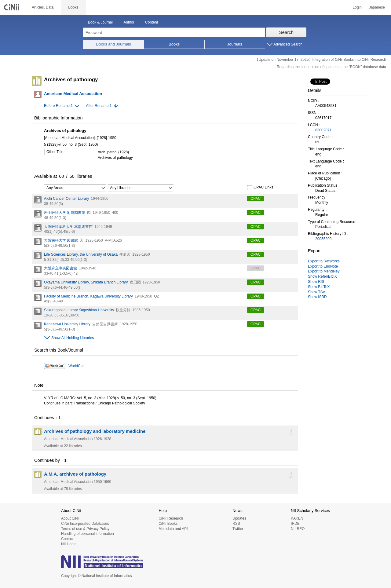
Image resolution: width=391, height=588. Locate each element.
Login (357, 7)
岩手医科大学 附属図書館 (65, 213)
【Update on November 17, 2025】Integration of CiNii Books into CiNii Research (320, 60)
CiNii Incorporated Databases (85, 524)
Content (152, 22)
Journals (235, 44)
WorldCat (76, 366)
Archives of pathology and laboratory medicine (95, 431)
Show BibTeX (319, 287)
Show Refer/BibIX (322, 276)
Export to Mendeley (324, 271)
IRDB (295, 524)
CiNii (12, 7)
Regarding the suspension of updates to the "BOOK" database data (331, 67)
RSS (236, 524)
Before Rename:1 (58, 106)
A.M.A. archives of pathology (75, 474)
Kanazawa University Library (67, 324)
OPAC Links (260, 188)
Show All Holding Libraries (73, 338)
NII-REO (298, 529)
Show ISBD (317, 297)
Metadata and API (173, 529)
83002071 (323, 130)
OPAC (256, 199)
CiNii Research (171, 518)
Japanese (377, 7)
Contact (67, 539)
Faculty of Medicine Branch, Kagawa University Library (88, 296)
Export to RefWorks (324, 261)
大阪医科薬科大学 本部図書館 (68, 227)
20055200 (323, 239)
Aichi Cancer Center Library (66, 199)
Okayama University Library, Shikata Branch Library (86, 282)
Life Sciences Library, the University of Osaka (81, 254)
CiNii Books (168, 524)
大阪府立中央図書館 (60, 268)
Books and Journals (114, 44)
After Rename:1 (99, 106)
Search (287, 32)
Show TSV (316, 292)
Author (129, 22)
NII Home (69, 544)
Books (174, 44)
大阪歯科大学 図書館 (61, 240)
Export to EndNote (323, 266)
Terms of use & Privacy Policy (85, 529)
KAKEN (297, 518)
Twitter (238, 529)
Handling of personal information (88, 534)
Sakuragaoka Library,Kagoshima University (79, 310)
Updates (239, 518)
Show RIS (316, 282)
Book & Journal (100, 22)
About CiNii (70, 518)
